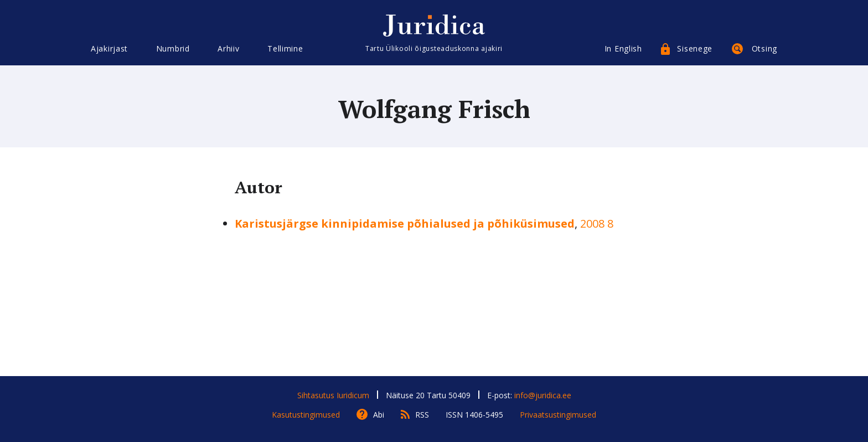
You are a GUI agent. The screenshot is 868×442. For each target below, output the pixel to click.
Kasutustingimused (306, 415)
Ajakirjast (109, 48)
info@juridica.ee (543, 395)
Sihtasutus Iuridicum (333, 395)
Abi (379, 415)
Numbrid (173, 48)
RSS (422, 415)
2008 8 (597, 223)
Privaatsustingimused (558, 415)
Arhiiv (228, 48)
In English (623, 48)
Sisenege (695, 48)
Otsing (764, 48)
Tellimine (285, 48)
